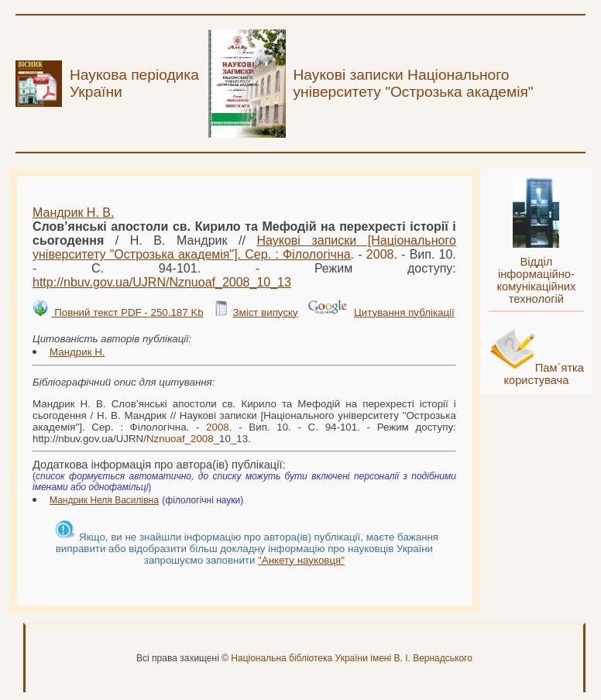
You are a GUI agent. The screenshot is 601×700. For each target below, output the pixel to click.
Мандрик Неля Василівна (104, 500)
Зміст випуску (265, 312)
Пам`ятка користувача (544, 374)
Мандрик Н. (77, 352)
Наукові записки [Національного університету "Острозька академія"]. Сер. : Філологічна (244, 247)
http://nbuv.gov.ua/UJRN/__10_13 (162, 282)
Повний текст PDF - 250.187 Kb (127, 312)
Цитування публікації (404, 312)
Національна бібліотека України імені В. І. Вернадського (352, 658)
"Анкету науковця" (301, 560)
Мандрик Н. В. (73, 213)
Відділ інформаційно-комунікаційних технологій (536, 280)
